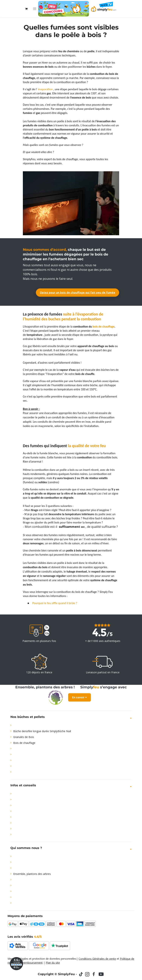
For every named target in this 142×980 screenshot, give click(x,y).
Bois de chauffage (24, 743)
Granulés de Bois (24, 737)
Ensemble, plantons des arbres (32, 874)
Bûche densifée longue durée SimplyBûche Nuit (42, 731)
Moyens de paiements (25, 916)
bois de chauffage (103, 327)
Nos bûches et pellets (28, 717)
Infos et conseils (23, 785)
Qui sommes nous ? (26, 848)
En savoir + (79, 697)
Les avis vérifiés (25, 937)
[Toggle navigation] (35, 9)
